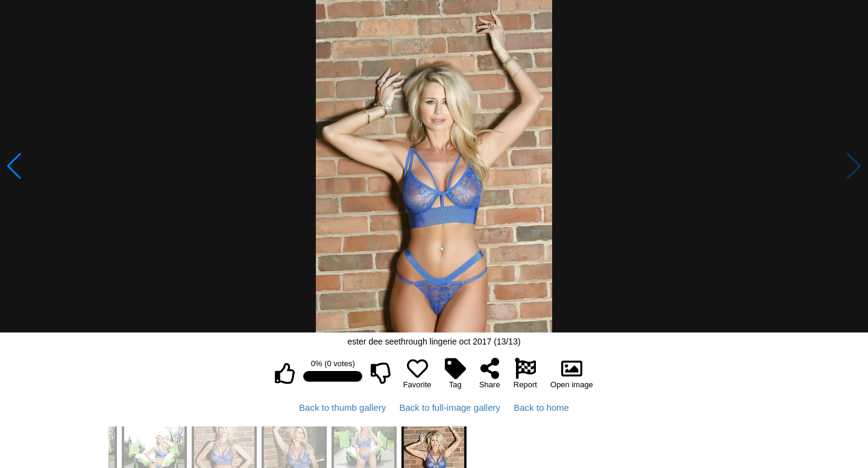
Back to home (541, 407)
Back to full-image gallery (450, 407)
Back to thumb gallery (342, 407)
